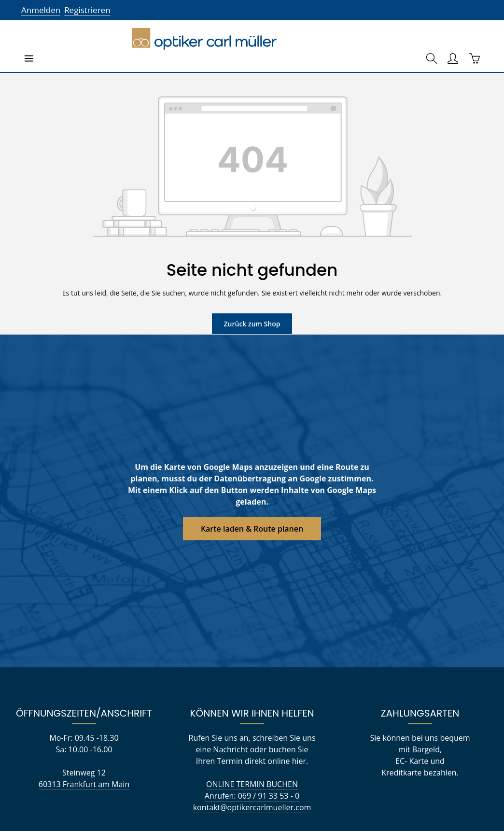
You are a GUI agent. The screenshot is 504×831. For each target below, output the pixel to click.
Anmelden (40, 10)
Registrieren (84, 10)
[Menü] (29, 34)
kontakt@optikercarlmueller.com (252, 796)
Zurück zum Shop (252, 299)
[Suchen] (432, 34)
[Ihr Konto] (453, 34)
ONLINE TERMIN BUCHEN (252, 773)
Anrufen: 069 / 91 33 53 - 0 (252, 785)
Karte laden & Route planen (252, 504)
